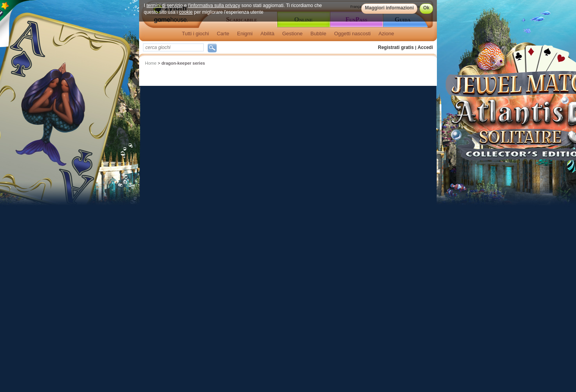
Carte (223, 34)
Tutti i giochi (195, 34)
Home (151, 63)
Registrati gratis (396, 47)
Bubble (318, 34)
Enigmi (245, 34)
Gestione (292, 34)
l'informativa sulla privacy (214, 5)
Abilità (267, 34)
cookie (186, 12)
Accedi (425, 47)
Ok (426, 8)
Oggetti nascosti (352, 34)
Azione (386, 34)
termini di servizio (165, 5)
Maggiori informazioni (389, 8)
